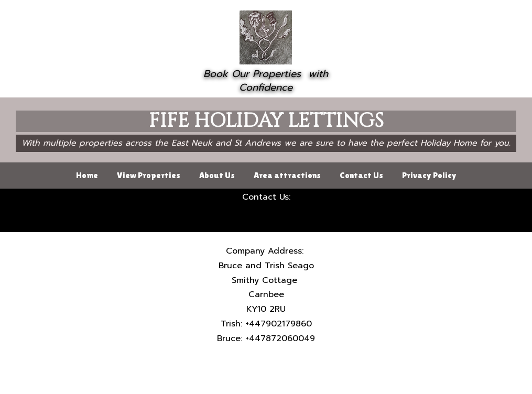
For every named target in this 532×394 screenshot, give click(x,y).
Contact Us (361, 175)
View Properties (149, 175)
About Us (217, 175)
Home (87, 175)
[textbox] (266, 81)
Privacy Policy (429, 175)
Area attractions (287, 175)
